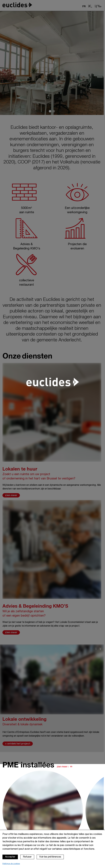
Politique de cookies (11, 864)
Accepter (10, 857)
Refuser (27, 857)
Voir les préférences (50, 857)
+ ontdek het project (18, 744)
